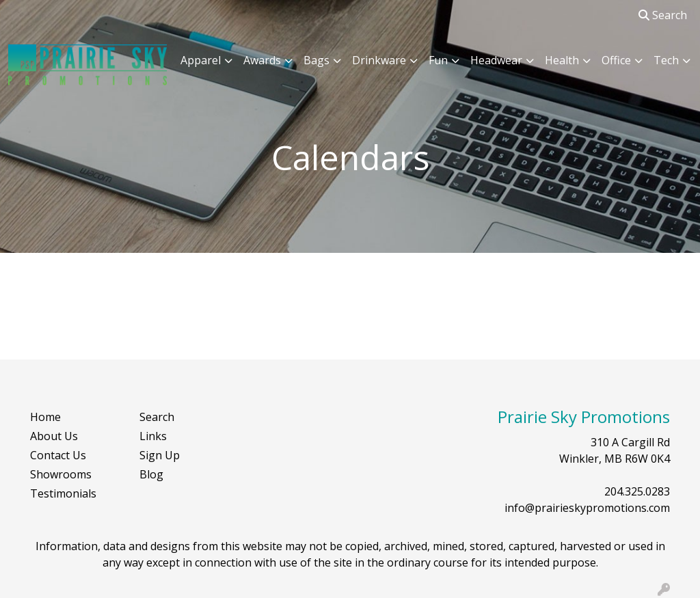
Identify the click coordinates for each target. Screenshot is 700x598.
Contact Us (58, 455)
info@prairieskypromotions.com (587, 508)
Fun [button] (438, 60)
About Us (54, 436)
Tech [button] (666, 60)
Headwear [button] (496, 60)
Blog (151, 474)
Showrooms (61, 474)
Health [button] (562, 60)
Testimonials (63, 493)
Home (45, 417)
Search (663, 15)
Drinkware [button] (379, 60)
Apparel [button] (201, 60)
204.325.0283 (637, 491)
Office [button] (616, 60)
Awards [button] (262, 60)
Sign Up (160, 455)
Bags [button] (317, 60)
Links (153, 436)
